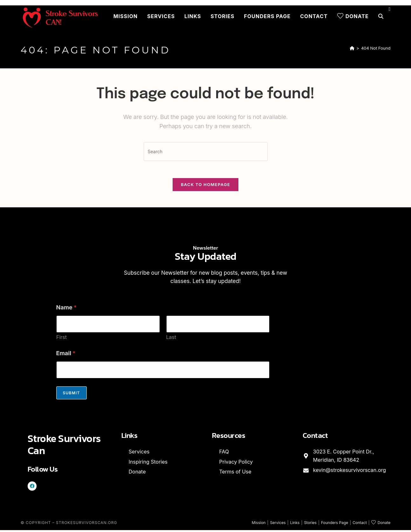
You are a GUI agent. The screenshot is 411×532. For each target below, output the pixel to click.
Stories (310, 525)
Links (295, 525)
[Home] (352, 48)
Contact (360, 525)
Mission (259, 525)
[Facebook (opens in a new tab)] (390, 9)
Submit (72, 395)
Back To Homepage (205, 187)
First (62, 339)
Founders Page (335, 525)
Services (278, 525)
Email (66, 355)
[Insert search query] (206, 152)
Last (171, 339)
